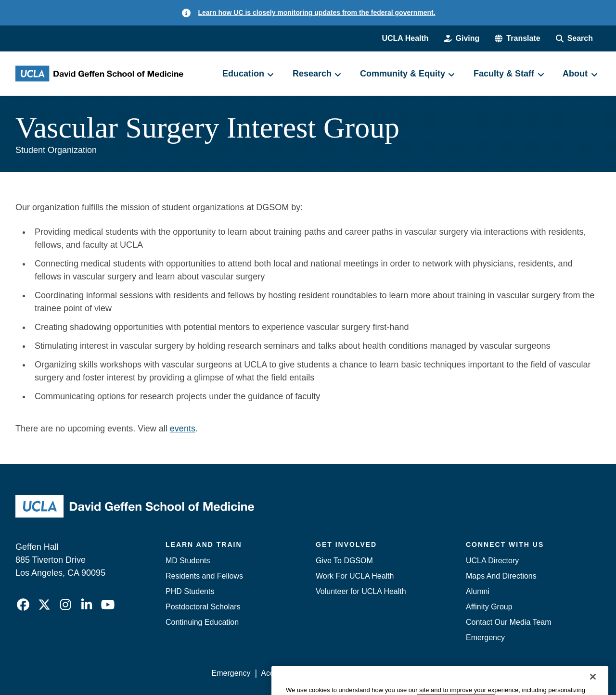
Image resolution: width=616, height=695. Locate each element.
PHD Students (190, 591)
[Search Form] (574, 38)
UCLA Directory (492, 561)
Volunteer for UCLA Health (361, 591)
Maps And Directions (501, 576)
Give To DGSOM (344, 561)
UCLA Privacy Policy (348, 673)
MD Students (188, 561)
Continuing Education (202, 622)
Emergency (485, 638)
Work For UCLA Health (355, 576)
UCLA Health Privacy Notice (442, 673)
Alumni (478, 591)
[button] (517, 38)
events (183, 429)
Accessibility (282, 673)
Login (509, 673)
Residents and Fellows (204, 576)
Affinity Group (489, 607)
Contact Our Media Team (509, 622)
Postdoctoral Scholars (203, 607)
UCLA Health (405, 38)
